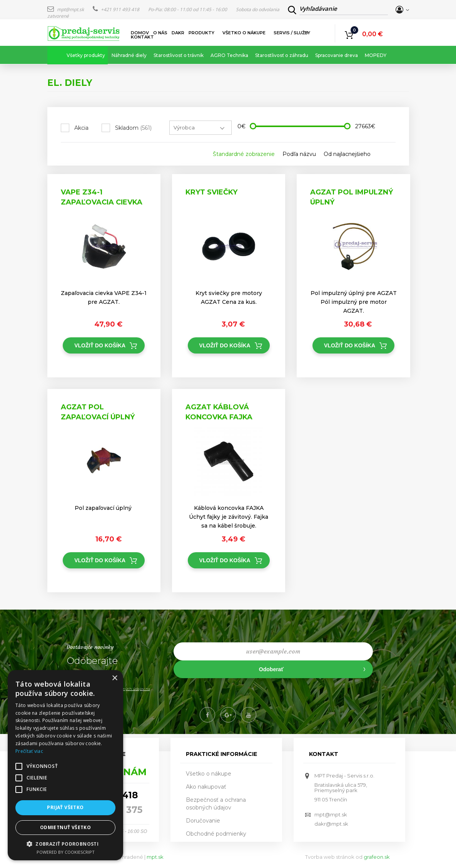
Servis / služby (292, 33)
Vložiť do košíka (100, 345)
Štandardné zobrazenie (244, 154)
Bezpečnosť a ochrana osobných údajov (216, 804)
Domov (140, 33)
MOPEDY (376, 55)
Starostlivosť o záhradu (282, 55)
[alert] (65, 765)
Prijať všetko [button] (65, 807)
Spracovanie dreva (337, 55)
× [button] (114, 678)
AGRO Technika (229, 55)
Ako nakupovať (206, 787)
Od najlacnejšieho (347, 154)
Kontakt (142, 37)
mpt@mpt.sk (66, 9)
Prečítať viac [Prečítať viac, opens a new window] (29, 751)
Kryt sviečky (211, 192)
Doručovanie (203, 821)
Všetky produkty (86, 55)
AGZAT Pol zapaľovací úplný (98, 412)
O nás (160, 33)
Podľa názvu (299, 154)
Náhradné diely (129, 55)
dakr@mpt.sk (331, 824)
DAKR (178, 33)
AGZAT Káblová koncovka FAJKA (219, 412)
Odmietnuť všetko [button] (65, 827)
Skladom (133, 128)
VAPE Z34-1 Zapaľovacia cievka (102, 197)
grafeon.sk (377, 857)
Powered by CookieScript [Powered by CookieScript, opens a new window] (66, 852)
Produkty (202, 33)
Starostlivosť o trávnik (179, 55)
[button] (65, 844)
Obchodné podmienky (216, 834)
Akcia (81, 128)
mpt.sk (155, 857)
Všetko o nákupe (244, 33)
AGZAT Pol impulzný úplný (352, 197)
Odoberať (271, 669)
